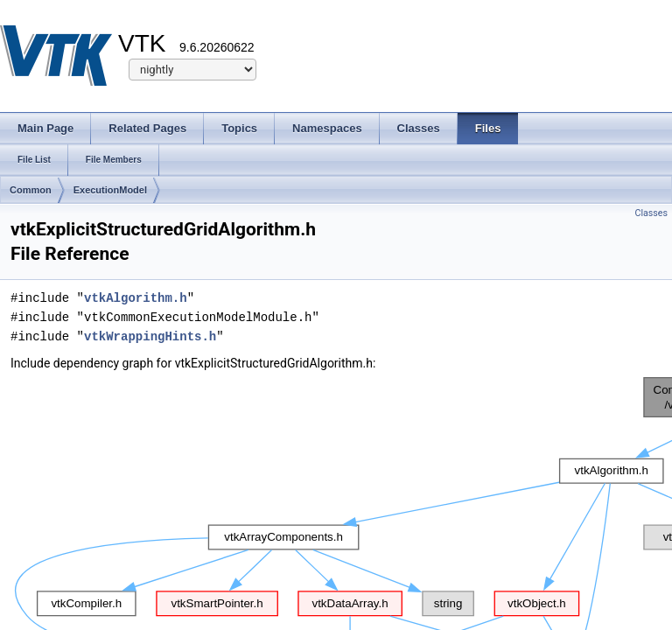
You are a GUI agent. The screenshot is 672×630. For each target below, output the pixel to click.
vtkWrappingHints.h (150, 336)
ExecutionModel (110, 190)
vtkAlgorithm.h (136, 298)
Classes (651, 213)
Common (31, 190)
